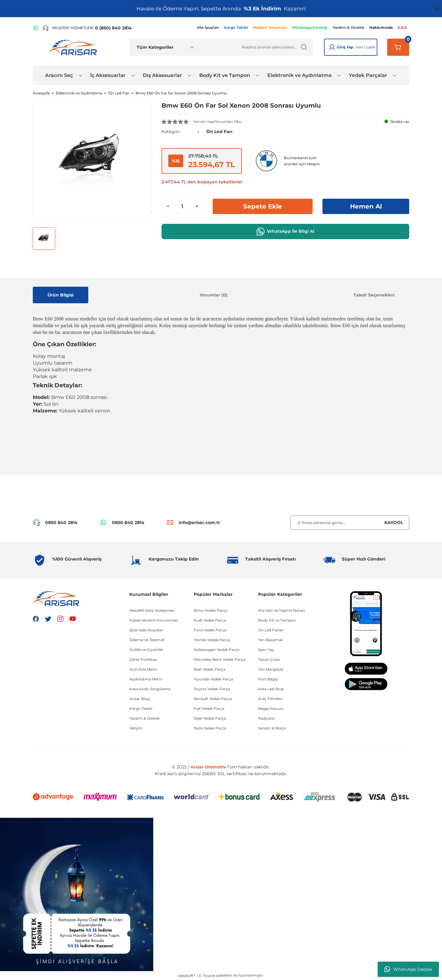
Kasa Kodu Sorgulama (150, 689)
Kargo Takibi (141, 708)
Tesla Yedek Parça (210, 728)
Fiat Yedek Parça (209, 708)
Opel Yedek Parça (210, 718)
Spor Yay (266, 650)
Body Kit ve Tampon (277, 620)
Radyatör (267, 718)
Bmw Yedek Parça (211, 610)
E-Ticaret (207, 976)
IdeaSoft (187, 975)
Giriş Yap (345, 47)
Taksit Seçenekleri (374, 295)
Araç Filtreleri (270, 699)
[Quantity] (182, 206)
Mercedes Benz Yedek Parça (219, 659)
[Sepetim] (398, 47)
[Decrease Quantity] (168, 206)
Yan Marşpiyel (271, 669)
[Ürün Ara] (255, 47)
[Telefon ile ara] (87, 28)
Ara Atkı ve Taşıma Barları (282, 610)
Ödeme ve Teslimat (147, 640)
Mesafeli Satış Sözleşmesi (152, 610)
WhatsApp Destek (408, 969)
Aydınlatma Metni (146, 679)
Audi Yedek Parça (210, 620)
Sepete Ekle (263, 206)
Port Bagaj (268, 679)
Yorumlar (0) (213, 295)
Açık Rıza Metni (143, 669)
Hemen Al (366, 206)
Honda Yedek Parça (212, 640)
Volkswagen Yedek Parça (217, 650)
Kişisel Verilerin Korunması (154, 620)
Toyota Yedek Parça (212, 689)
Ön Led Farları (271, 630)
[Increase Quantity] (196, 206)
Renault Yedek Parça (213, 699)
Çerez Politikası (143, 659)
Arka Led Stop (271, 689)
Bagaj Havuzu (271, 708)
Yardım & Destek (145, 718)
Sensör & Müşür (272, 728)
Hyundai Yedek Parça (213, 679)
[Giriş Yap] (332, 47)
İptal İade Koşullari (146, 630)
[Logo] (74, 47)
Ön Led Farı (219, 132)
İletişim (136, 728)
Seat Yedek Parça (210, 669)
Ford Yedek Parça (210, 630)
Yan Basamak (271, 640)
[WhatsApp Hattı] (36, 28)
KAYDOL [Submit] (394, 523)
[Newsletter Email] (350, 523)
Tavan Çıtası (269, 659)
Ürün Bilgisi (61, 295)
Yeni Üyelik (366, 47)
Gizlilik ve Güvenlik (146, 650)
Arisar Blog (139, 699)
